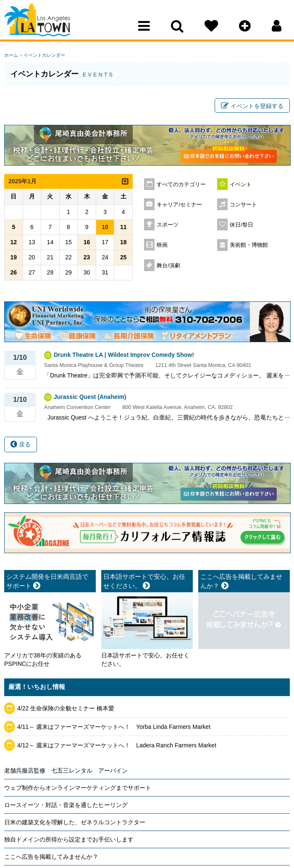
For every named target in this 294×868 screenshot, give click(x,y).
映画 (162, 246)
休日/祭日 (241, 226)
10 (105, 228)
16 (87, 243)
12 (13, 243)
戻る (21, 446)
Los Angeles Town (41, 23)
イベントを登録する (252, 106)
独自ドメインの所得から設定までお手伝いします (69, 840)
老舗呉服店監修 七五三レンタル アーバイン (66, 771)
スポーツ (168, 226)
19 (13, 258)
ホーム (11, 55)
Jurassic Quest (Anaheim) (90, 398)
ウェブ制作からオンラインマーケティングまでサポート (78, 789)
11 (123, 228)
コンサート (243, 206)
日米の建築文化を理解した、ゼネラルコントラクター (75, 823)
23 (87, 258)
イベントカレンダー (43, 55)
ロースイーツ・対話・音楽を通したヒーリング (66, 806)
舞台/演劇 (168, 267)
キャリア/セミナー (179, 206)
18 (123, 243)
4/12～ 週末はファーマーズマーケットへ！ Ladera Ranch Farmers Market (117, 746)
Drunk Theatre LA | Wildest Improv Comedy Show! (124, 356)
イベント (241, 186)
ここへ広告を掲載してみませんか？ (51, 857)
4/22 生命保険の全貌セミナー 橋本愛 (66, 710)
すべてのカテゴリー (181, 186)
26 (13, 273)
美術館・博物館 (249, 246)
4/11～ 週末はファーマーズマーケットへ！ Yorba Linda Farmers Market (114, 728)
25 (123, 258)
